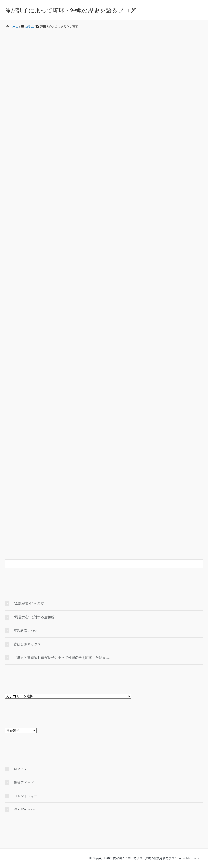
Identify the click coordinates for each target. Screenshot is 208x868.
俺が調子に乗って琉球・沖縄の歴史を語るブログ (70, 10)
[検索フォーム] (99, 564)
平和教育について (27, 631)
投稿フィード (24, 782)
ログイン (20, 769)
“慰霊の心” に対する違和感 (36, 617)
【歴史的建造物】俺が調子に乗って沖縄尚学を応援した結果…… (63, 658)
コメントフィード (27, 796)
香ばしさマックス (27, 644)
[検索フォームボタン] (199, 564)
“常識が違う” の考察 (29, 604)
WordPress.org (25, 809)
